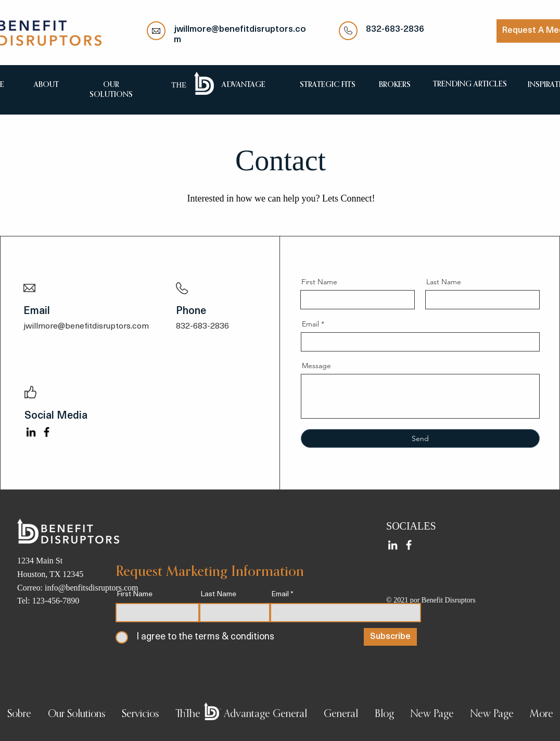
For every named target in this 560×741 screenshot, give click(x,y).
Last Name (444, 282)
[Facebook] (47, 432)
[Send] (420, 438)
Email (310, 324)
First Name (319, 282)
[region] (46, 84)
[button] (77, 715)
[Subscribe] (390, 637)
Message (316, 366)
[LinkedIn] (31, 432)
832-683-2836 (395, 29)
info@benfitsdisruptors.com (92, 588)
